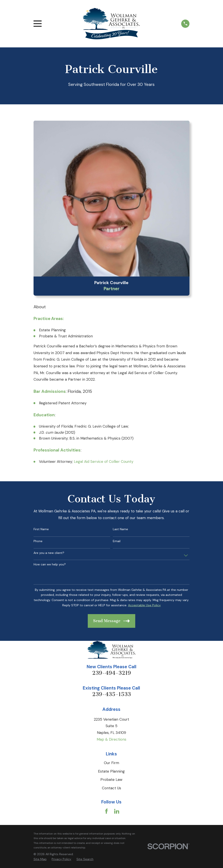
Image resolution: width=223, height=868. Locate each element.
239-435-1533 (111, 694)
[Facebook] (106, 811)
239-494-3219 (111, 673)
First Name (41, 529)
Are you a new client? (49, 553)
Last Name (120, 529)
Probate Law (111, 780)
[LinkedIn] (117, 811)
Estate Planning (111, 771)
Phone (38, 541)
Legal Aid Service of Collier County (104, 461)
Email (117, 541)
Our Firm (111, 763)
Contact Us (111, 788)
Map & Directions (111, 739)
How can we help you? (50, 564)
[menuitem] (40, 859)
